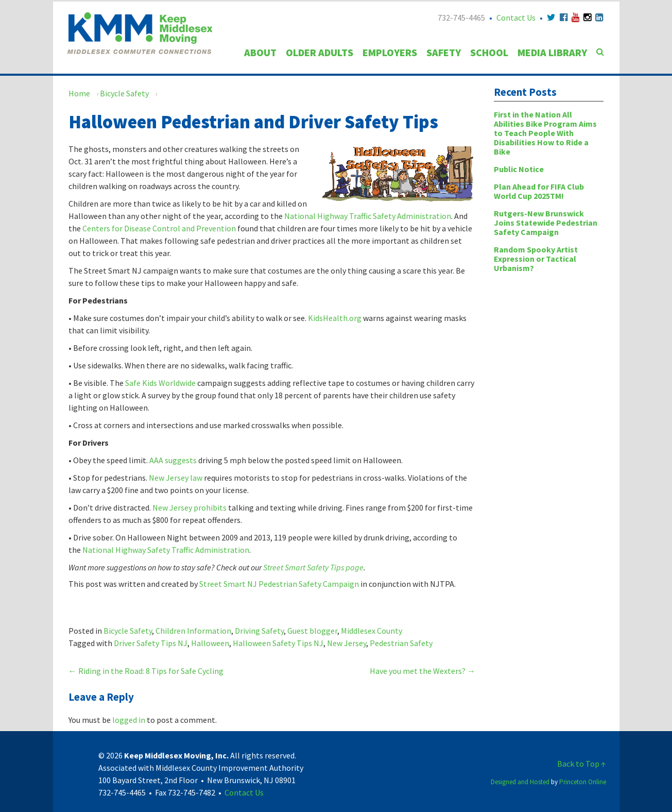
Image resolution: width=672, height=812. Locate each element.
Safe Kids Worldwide (161, 383)
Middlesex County (372, 631)
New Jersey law (176, 478)
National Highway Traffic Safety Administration (368, 216)
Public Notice (519, 169)
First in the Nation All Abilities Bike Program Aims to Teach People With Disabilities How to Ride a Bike (545, 133)
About (260, 52)
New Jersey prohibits (189, 508)
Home (79, 93)
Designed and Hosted (520, 782)
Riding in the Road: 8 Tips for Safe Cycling (146, 671)
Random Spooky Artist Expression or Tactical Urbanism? (536, 259)
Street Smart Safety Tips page (313, 567)
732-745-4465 (461, 18)
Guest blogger (312, 631)
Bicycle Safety (124, 93)
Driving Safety (259, 631)
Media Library (552, 52)
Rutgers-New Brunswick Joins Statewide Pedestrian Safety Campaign (546, 223)
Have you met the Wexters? (423, 671)
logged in (129, 720)
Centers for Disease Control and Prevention (159, 228)
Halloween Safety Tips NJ (278, 643)
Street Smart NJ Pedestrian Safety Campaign (279, 584)
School (489, 52)
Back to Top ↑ (582, 764)
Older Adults (320, 52)
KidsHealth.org (335, 318)
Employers (390, 52)
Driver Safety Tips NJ (151, 643)
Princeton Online (583, 782)
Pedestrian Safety (401, 643)
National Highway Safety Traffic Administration (166, 550)
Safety (444, 52)
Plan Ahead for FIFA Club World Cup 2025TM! (539, 191)
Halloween (210, 643)
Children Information (193, 631)
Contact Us (516, 18)
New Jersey (347, 643)
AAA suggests (173, 460)
